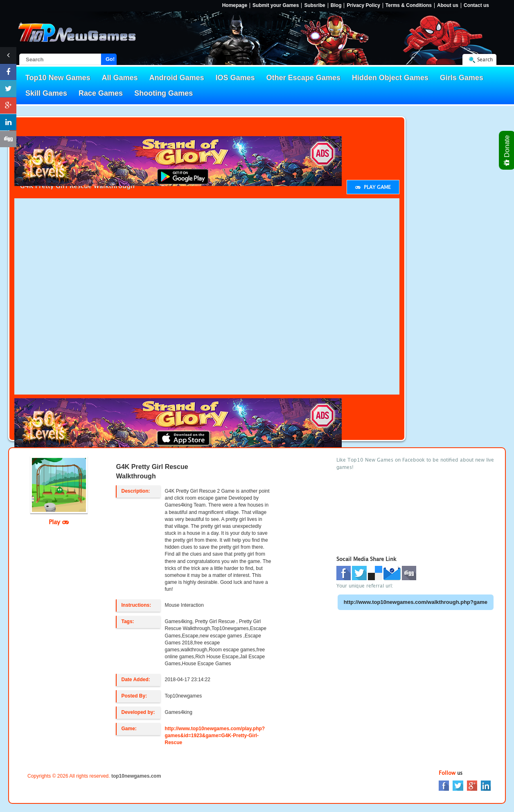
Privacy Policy (363, 6)
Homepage (235, 6)
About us (448, 6)
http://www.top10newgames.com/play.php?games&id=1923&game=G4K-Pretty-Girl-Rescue (215, 736)
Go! (110, 59)
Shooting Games (163, 93)
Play (59, 522)
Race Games (101, 93)
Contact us (476, 6)
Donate (507, 150)
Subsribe (314, 6)
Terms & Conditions (409, 6)
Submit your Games (276, 6)
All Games (120, 78)
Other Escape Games (303, 78)
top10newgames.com (136, 776)
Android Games (177, 78)
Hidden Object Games (390, 78)
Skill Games (46, 93)
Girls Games (462, 78)
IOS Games (235, 78)
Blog (336, 6)
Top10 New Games (58, 78)
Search (485, 59)
